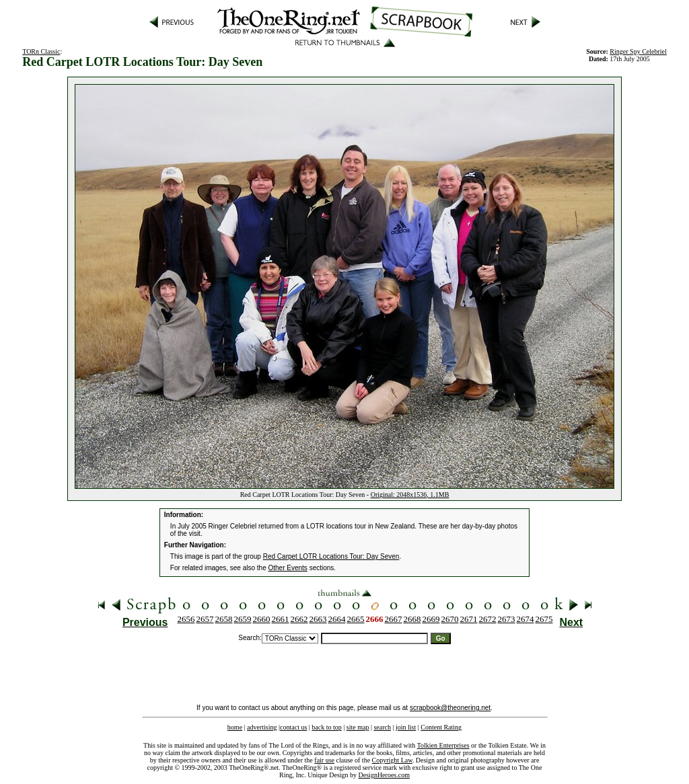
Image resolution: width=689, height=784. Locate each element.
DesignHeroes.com (384, 775)
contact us (293, 727)
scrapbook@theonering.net (450, 708)
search (382, 727)
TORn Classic (41, 51)
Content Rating (441, 727)
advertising (262, 727)
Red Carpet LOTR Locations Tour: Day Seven (331, 556)
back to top (326, 727)
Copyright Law (392, 760)
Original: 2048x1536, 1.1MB (410, 495)
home (235, 727)
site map (358, 727)
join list (406, 727)
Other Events (288, 568)
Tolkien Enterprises (443, 745)
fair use (324, 760)
